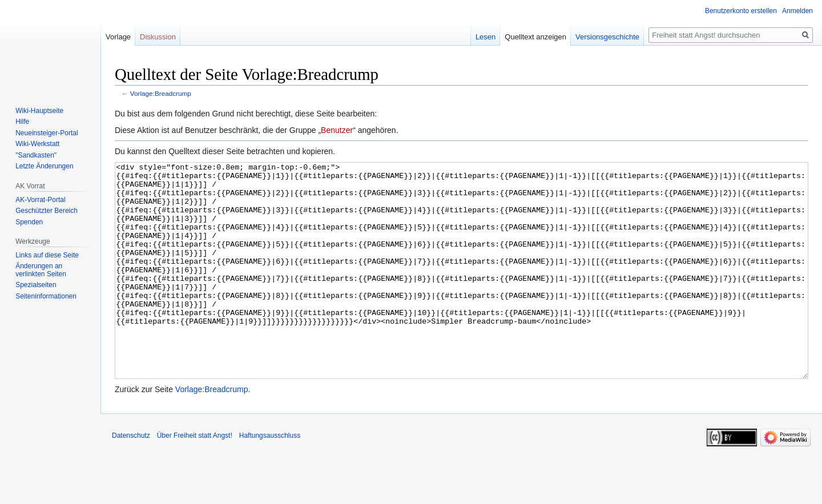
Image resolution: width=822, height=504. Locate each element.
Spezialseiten (36, 285)
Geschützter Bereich (47, 211)
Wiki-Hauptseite (39, 111)
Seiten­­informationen (46, 296)
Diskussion (158, 37)
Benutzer (337, 130)
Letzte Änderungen (44, 166)
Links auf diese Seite (47, 255)
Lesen (485, 37)
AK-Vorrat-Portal (40, 200)
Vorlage (118, 37)
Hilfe (22, 122)
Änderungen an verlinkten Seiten (41, 270)
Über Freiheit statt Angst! (195, 478)
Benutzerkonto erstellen (741, 11)
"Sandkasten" (36, 155)
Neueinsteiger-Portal (47, 133)
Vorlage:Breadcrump (161, 93)
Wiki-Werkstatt (37, 144)
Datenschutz (131, 478)
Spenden (29, 222)
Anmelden (797, 11)
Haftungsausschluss (270, 478)
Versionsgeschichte (607, 37)
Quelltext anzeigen (535, 37)
